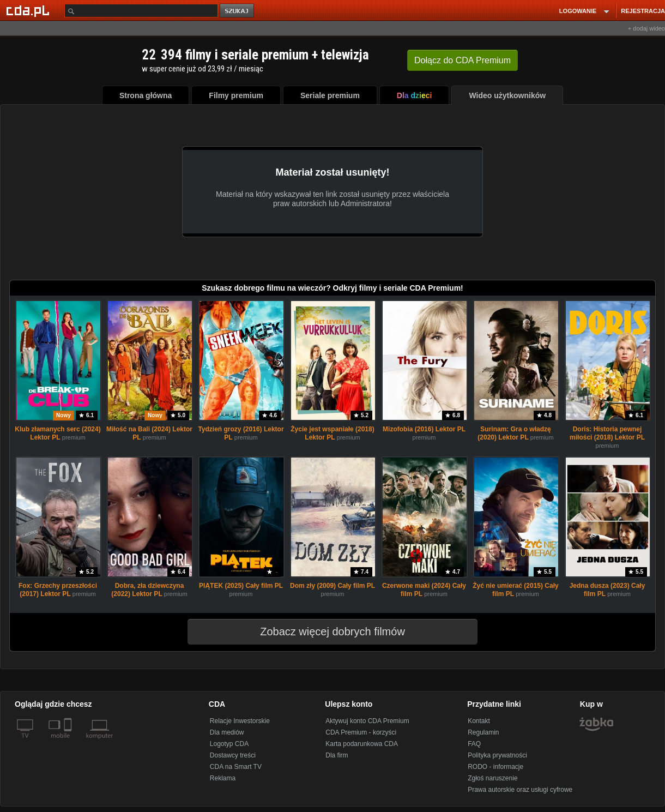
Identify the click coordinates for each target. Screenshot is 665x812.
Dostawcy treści (233, 755)
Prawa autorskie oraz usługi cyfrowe (520, 790)
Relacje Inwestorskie (240, 721)
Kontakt (479, 721)
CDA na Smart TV (236, 767)
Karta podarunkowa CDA (362, 744)
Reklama (223, 778)
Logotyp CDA (229, 744)
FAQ (474, 744)
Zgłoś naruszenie (492, 778)
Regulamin (483, 732)
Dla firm (337, 755)
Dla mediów (227, 732)
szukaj (238, 11)
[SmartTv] (69, 742)
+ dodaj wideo (646, 28)
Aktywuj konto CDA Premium (367, 721)
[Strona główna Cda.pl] (29, 10)
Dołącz (463, 60)
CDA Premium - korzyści (361, 732)
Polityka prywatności (497, 755)
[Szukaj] (141, 11)
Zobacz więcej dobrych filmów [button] (325, 631)
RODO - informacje (495, 767)
